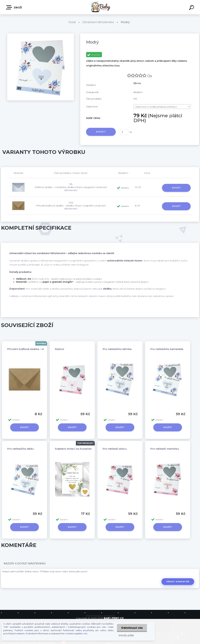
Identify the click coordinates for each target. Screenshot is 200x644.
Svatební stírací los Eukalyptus (75, 449)
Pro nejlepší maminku (165, 449)
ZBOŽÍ (14, 7)
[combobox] (162, 107)
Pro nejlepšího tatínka (117, 349)
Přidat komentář (178, 582)
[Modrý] (41, 35)
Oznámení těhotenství (98, 22)
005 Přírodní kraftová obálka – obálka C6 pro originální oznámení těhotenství (71, 206)
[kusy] (124, 132)
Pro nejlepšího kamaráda (167, 349)
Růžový (59, 349)
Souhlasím (126, 635)
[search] (192, 8)
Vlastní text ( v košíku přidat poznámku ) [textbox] (156, 107)
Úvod (72, 22)
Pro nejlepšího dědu (21, 449)
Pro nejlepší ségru (115, 449)
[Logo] (100, 7)
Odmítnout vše (132, 628)
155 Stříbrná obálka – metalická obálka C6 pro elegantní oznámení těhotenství (71, 187)
